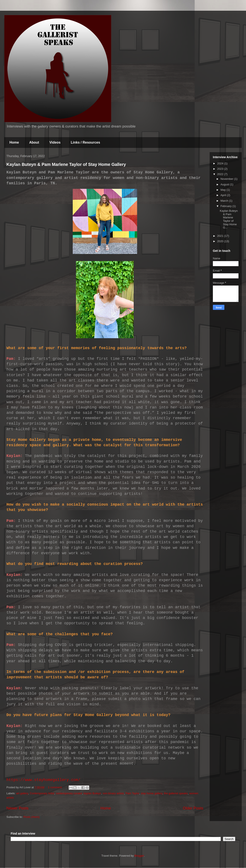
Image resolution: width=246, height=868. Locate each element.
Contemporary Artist (42, 793)
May (224, 190)
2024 (221, 163)
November (227, 179)
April (224, 195)
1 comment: (56, 787)
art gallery (22, 793)
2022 (221, 174)
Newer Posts (17, 808)
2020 (221, 241)
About (34, 142)
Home (14, 142)
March (225, 201)
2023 (221, 169)
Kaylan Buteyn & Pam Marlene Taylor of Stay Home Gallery (66, 164)
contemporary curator (69, 793)
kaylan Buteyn (92, 793)
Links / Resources (85, 142)
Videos (55, 142)
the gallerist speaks (176, 793)
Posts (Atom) (32, 817)
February (227, 206)
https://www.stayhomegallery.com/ (43, 780)
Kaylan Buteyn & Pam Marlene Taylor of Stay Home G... (229, 219)
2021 (221, 236)
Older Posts (193, 808)
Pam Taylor (132, 793)
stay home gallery (152, 793)
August (225, 184)
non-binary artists (113, 793)
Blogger (139, 856)
